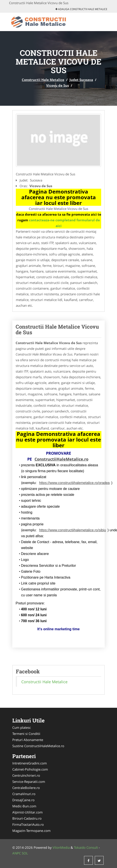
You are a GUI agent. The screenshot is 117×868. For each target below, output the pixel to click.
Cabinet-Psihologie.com (30, 769)
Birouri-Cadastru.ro (27, 818)
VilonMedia (61, 847)
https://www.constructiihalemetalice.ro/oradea (74, 483)
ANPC (17, 853)
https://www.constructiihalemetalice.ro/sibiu (73, 530)
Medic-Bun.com (24, 806)
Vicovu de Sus (58, 85)
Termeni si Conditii (26, 734)
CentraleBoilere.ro (26, 788)
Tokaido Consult (86, 847)
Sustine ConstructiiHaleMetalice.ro (38, 746)
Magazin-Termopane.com (31, 831)
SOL (25, 853)
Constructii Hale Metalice (43, 80)
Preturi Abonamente (28, 740)
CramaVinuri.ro (24, 794)
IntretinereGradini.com (30, 763)
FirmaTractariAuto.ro (28, 824)
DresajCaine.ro (23, 800)
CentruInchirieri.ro (26, 775)
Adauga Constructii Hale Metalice (81, 9)
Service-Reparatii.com (29, 782)
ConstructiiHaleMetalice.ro (61, 459)
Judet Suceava (81, 80)
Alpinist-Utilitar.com (27, 812)
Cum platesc (22, 727)
